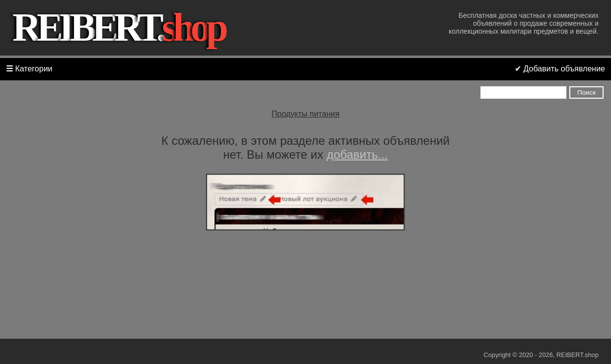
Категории (29, 69)
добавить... (357, 154)
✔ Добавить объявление (560, 69)
